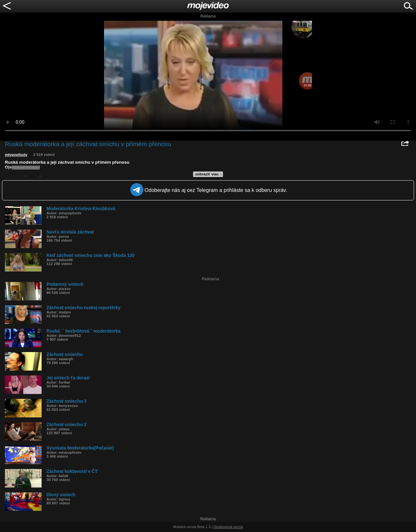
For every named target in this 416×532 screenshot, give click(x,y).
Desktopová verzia (228, 527)
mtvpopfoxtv (16, 155)
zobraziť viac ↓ (209, 174)
